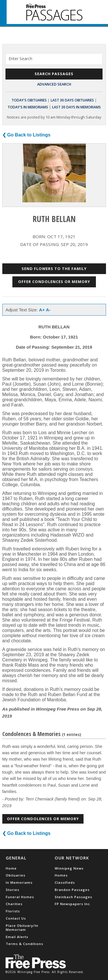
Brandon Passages (72, 890)
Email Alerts (17, 937)
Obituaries (16, 875)
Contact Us (16, 918)
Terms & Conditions (24, 944)
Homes (61, 875)
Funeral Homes (20, 897)
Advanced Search (54, 84)
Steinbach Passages (73, 897)
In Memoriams (19, 882)
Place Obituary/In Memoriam (22, 928)
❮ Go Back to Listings (26, 135)
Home (11, 868)
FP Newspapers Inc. (73, 904)
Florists (13, 911)
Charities (14, 904)
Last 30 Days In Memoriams (76, 107)
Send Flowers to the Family (54, 269)
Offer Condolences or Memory (54, 282)
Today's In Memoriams (28, 107)
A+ (42, 310)
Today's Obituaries (29, 100)
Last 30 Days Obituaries (72, 100)
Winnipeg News (69, 868)
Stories (13, 890)
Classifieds (65, 882)
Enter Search (20, 59)
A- (48, 310)
